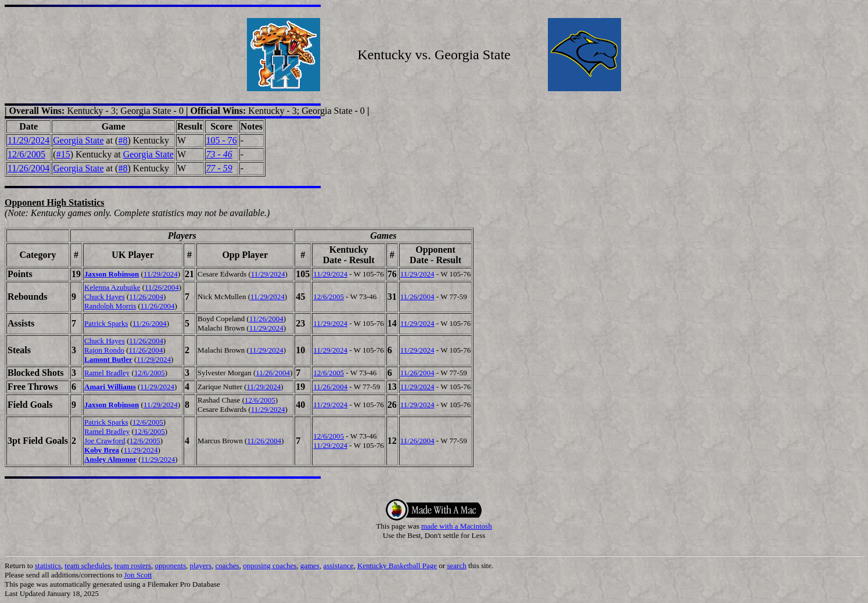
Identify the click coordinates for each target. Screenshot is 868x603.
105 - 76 (222, 140)
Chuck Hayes (105, 297)
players (200, 566)
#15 (63, 154)
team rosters (133, 566)
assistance (338, 566)
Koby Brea (102, 450)
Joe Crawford (105, 441)
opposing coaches (270, 566)
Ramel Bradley (107, 373)
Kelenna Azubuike (112, 287)
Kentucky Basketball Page (397, 566)
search (456, 566)
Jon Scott (138, 575)
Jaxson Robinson (112, 274)
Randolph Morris (110, 306)
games (310, 566)
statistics (48, 566)
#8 (123, 140)
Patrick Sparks (106, 323)
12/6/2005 (26, 154)
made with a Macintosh (457, 526)
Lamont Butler (108, 359)
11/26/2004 (28, 168)
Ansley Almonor (110, 459)
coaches (227, 566)
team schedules (87, 566)
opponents (171, 566)
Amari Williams (110, 387)
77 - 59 (219, 168)
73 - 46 (219, 154)
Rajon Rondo (104, 350)
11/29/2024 (28, 140)
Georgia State (78, 140)
